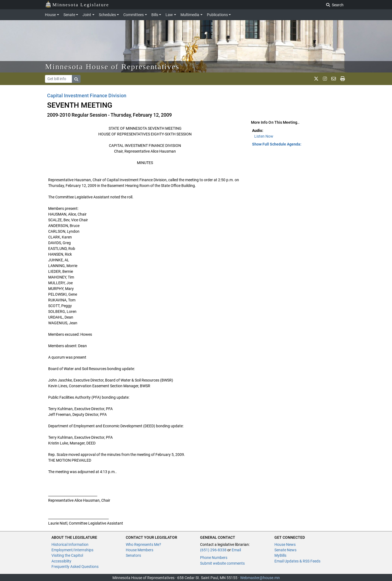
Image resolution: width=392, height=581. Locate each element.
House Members (140, 550)
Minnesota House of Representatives (112, 67)
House (50, 15)
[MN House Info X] (316, 79)
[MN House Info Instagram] (325, 79)
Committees (134, 15)
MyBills (280, 555)
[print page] (343, 79)
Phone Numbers (214, 558)
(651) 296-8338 (213, 550)
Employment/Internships (72, 550)
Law (169, 15)
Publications (217, 15)
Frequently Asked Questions (75, 567)
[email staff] (334, 79)
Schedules (107, 15)
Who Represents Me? (143, 544)
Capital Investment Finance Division (87, 96)
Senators (133, 555)
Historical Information (70, 544)
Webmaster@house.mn (260, 578)
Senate (69, 15)
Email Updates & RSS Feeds (297, 561)
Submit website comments (222, 563)
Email (236, 550)
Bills (155, 15)
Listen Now (264, 136)
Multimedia (190, 15)
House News (285, 544)
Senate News (285, 550)
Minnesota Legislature (77, 4)
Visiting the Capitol (67, 555)
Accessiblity (61, 561)
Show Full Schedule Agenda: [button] (277, 144)
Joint (87, 15)
